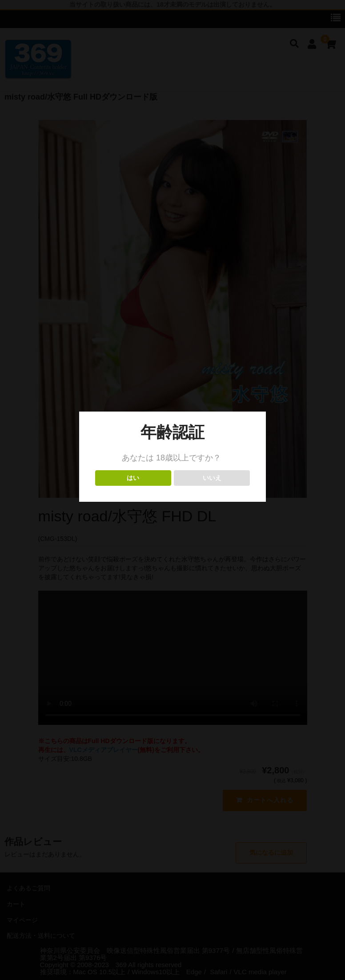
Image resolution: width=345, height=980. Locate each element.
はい (133, 478)
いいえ (212, 478)
